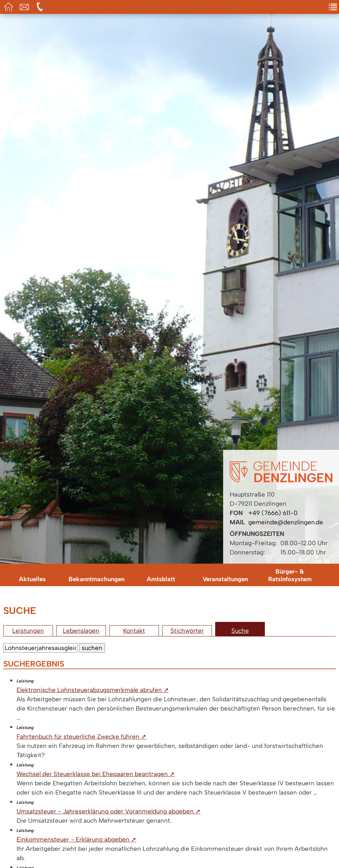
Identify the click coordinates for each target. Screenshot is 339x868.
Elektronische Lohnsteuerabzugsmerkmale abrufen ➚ (93, 690)
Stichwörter (187, 631)
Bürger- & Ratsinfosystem (290, 575)
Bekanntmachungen (97, 579)
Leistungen (28, 631)
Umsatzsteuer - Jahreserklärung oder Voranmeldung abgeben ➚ (109, 811)
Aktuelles (32, 579)
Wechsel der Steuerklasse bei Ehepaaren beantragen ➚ (96, 774)
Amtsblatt (161, 579)
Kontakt (134, 631)
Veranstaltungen (225, 579)
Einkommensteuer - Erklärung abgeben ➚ (76, 839)
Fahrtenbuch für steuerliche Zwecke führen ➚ (81, 737)
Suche (240, 631)
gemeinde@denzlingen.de (286, 522)
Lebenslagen (81, 631)
